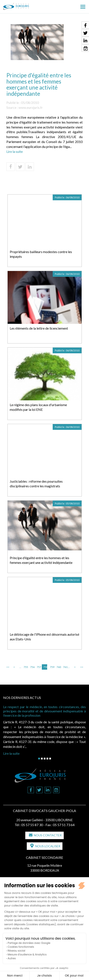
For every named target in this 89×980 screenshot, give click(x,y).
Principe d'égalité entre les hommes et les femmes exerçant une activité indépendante (41, 560)
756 (32, 667)
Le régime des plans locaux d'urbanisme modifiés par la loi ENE (38, 407)
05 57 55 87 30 (32, 825)
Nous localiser (48, 846)
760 (58, 667)
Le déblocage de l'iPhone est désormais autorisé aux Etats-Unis (44, 637)
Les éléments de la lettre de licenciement (39, 328)
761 (65, 667)
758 (45, 667)
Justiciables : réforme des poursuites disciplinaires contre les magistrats (36, 484)
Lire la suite (15, 151)
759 (52, 667)
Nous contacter (48, 835)
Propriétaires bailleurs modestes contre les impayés (41, 254)
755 (25, 667)
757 (39, 667)
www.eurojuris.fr (31, 107)
